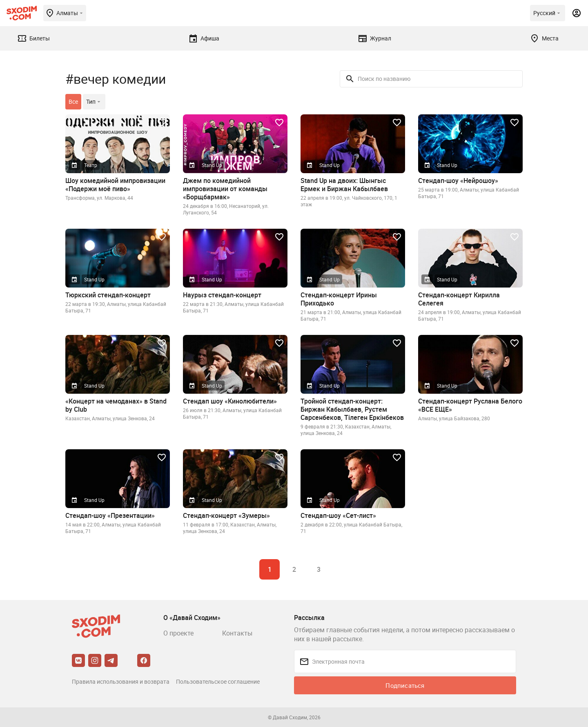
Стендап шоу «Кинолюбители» (230, 401)
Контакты (237, 633)
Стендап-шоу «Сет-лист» (338, 515)
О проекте (178, 633)
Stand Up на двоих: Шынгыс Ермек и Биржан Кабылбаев (344, 185)
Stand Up (212, 165)
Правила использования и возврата (121, 681)
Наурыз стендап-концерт (222, 295)
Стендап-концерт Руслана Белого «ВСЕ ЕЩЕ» (470, 405)
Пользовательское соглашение (218, 681)
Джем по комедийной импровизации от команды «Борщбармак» (225, 189)
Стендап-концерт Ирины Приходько (339, 299)
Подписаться (405, 685)
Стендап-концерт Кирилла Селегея (459, 299)
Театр (91, 165)
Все (73, 101)
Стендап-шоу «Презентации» (110, 515)
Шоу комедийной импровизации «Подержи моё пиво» (115, 185)
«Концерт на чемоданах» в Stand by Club (116, 405)
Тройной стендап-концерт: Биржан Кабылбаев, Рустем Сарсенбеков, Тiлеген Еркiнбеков (352, 409)
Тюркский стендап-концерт (108, 295)
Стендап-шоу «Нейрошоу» (458, 181)
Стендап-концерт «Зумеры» (226, 515)
